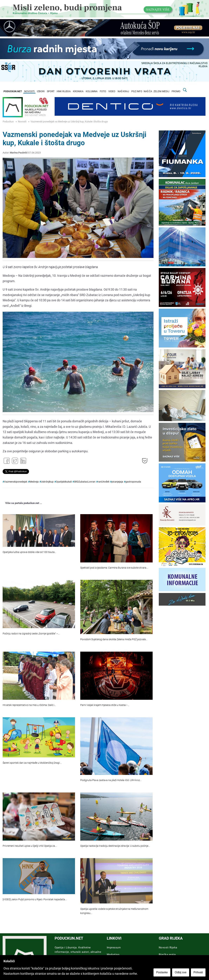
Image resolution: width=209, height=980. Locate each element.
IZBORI (41, 91)
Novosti (22, 122)
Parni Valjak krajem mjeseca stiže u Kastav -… (105, 705)
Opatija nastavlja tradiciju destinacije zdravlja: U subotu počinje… (115, 846)
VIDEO (112, 91)
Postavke (162, 972)
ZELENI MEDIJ (161, 91)
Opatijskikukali (64, 482)
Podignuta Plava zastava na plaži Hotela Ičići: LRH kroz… (111, 780)
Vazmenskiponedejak (16, 482)
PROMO (176, 91)
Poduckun (8, 122)
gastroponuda (133, 482)
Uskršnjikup (47, 482)
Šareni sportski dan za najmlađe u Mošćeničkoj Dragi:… (32, 763)
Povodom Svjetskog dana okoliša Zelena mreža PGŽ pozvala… (114, 639)
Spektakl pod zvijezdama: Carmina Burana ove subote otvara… (114, 568)
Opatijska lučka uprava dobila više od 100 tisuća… (29, 552)
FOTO (103, 91)
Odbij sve (181, 972)
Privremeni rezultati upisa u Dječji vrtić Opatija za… (30, 846)
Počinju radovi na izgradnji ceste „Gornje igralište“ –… (31, 634)
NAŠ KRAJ (123, 91)
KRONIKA (78, 91)
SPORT (51, 91)
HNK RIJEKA (64, 91)
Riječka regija (167, 955)
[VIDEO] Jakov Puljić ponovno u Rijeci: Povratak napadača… (35, 899)
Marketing (113, 955)
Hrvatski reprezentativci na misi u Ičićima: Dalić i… (29, 705)
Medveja (34, 482)
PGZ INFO (137, 91)
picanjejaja (117, 482)
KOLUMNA (92, 91)
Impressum (114, 948)
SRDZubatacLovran (85, 482)
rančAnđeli (103, 482)
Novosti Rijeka (168, 948)
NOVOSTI (29, 91)
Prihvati (198, 972)
